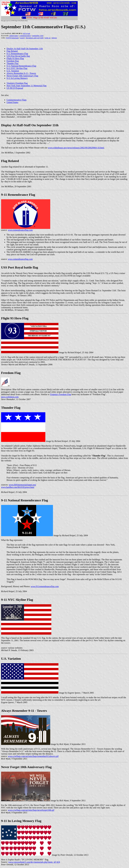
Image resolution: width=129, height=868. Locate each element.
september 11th (38, 36)
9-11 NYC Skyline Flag (17, 68)
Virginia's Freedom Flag (17, 83)
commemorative (25, 36)
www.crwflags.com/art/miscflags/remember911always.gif (33, 756)
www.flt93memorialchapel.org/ (22, 485)
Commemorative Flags (17, 100)
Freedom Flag (13, 61)
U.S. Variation (13, 71)
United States (12, 102)
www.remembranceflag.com (20, 230)
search (22, 38)
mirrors (54, 38)
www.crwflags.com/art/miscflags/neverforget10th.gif (31, 810)
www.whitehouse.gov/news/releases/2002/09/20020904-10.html (76, 148)
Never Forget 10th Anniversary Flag (22, 76)
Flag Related (12, 51)
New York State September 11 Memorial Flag (26, 86)
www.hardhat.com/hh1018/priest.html (18, 487)
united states (14, 36)
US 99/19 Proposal (15, 88)
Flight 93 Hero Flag (15, 58)
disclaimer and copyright (35, 38)
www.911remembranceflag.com (45, 586)
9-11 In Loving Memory (17, 78)
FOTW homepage (12, 38)
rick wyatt (26, 33)
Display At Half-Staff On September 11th (25, 49)
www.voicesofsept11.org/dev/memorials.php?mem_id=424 (34, 862)
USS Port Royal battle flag (18, 56)
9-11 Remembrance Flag (17, 54)
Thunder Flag (12, 63)
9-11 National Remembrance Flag (21, 66)
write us (48, 38)
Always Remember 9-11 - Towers (21, 73)
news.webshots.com (10, 397)
